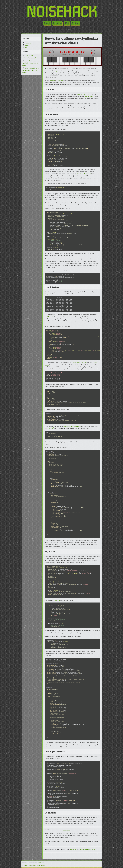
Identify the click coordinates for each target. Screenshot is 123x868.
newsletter (73, 849)
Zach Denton (41, 863)
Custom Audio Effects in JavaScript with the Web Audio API (31, 70)
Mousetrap (57, 600)
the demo (52, 81)
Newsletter (27, 43)
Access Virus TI (90, 96)
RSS (67, 23)
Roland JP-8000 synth (83, 94)
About (47, 23)
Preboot (83, 363)
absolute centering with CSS (72, 426)
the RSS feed (28, 865)
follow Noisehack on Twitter (87, 849)
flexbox (51, 428)
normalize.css (76, 363)
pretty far (66, 830)
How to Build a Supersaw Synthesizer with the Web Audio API (31, 63)
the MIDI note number (84, 174)
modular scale (49, 317)
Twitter (75, 23)
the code (60, 81)
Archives (57, 23)
